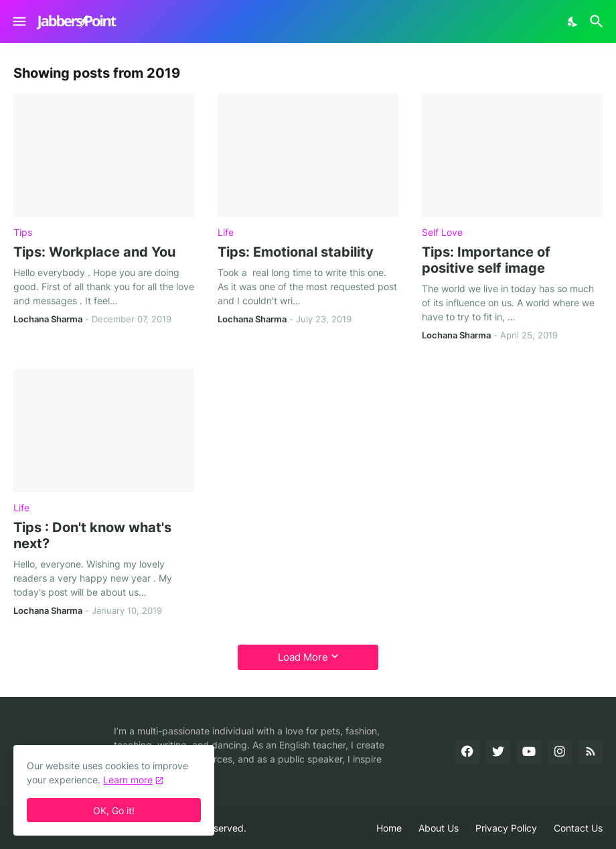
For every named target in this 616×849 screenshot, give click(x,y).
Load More (303, 657)
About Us (439, 828)
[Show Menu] (18, 21)
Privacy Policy (506, 828)
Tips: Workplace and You (94, 252)
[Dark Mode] (573, 21)
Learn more (128, 780)
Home (389, 828)
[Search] (598, 21)
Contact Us (578, 828)
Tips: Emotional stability (296, 252)
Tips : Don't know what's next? (92, 535)
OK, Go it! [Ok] (114, 810)
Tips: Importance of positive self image (486, 260)
